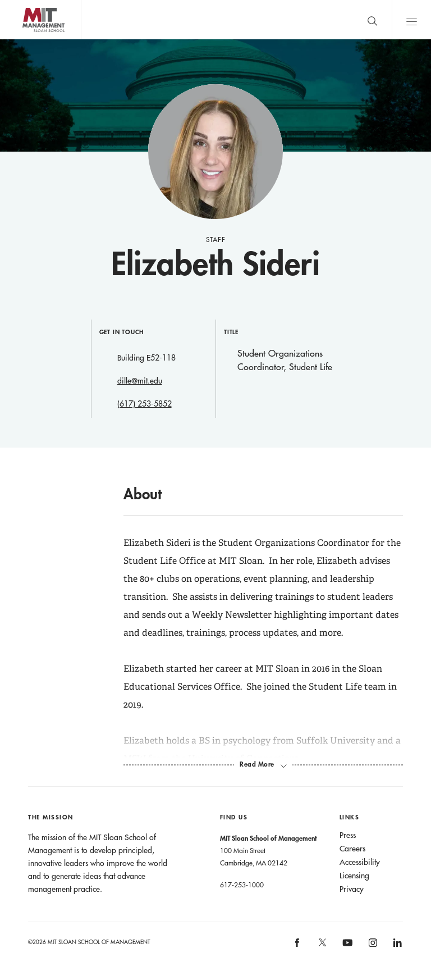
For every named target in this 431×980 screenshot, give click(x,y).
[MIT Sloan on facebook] (298, 946)
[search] (372, 19)
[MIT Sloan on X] (322, 946)
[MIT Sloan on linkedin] (396, 946)
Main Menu (411, 19)
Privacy (352, 889)
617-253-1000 (242, 885)
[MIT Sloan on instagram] (372, 946)
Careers (352, 849)
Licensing (354, 876)
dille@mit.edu (140, 381)
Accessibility (360, 862)
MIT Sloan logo (29, 39)
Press (348, 835)
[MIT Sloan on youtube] (346, 949)
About (143, 494)
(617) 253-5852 (145, 404)
